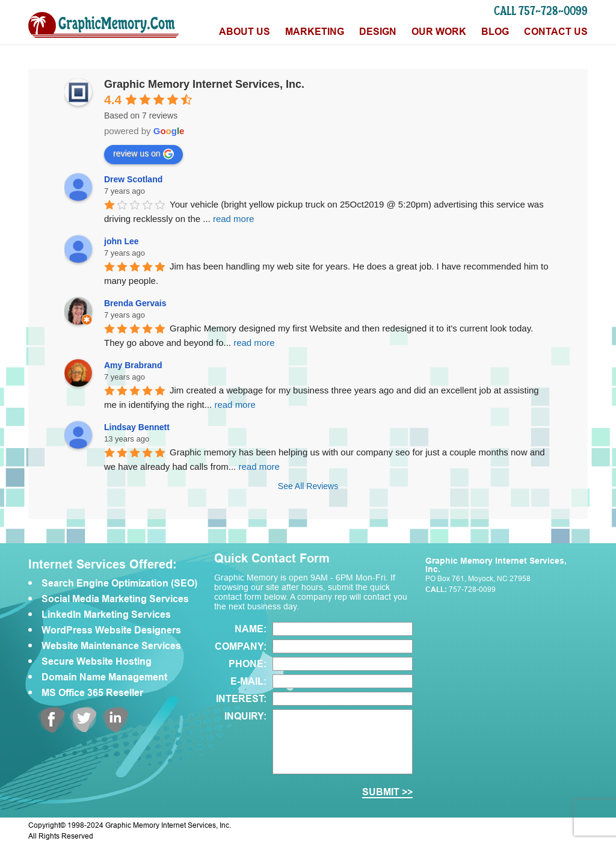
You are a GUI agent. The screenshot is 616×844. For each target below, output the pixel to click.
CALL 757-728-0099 (541, 11)
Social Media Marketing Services (115, 599)
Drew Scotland (133, 179)
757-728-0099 (472, 590)
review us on (143, 154)
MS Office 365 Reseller (92, 693)
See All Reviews (308, 486)
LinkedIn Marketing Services (106, 615)
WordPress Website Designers (111, 630)
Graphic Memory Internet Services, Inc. (204, 84)
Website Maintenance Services (111, 646)
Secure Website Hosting (97, 662)
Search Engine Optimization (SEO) (119, 584)
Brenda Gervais (135, 303)
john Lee (122, 241)
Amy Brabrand (133, 365)
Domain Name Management (104, 677)
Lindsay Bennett (137, 427)
